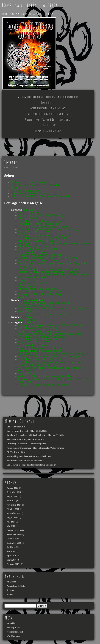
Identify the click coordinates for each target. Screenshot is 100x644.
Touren (27, 323)
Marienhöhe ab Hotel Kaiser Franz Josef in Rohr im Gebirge (48, 258)
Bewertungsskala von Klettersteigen (36, 306)
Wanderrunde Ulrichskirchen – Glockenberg (40, 255)
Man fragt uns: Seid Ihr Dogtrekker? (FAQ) (40, 294)
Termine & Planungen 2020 (48, 131)
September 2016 (14, 543)
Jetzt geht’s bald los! (28, 280)
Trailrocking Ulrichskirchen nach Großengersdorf (43, 238)
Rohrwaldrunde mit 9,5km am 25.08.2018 (39, 328)
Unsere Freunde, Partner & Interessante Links (48, 120)
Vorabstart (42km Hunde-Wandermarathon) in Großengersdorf (49, 272)
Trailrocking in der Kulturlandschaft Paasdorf (41, 359)
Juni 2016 (11, 547)
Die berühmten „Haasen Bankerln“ (36, 246)
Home (7, 168)
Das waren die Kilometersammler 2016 (38, 249)
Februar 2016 (13, 564)
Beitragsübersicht (48, 125)
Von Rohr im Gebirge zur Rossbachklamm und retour (45, 227)
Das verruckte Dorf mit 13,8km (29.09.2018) (41, 215)
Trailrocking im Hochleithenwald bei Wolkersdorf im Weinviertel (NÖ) (54, 309)
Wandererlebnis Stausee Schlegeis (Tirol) (39, 365)
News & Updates (48, 103)
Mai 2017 (11, 526)
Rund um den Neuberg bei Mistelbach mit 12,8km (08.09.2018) (50, 325)
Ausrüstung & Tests (34, 300)
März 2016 (12, 560)
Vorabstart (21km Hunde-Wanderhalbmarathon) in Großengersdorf (51, 356)
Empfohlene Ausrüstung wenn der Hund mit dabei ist (45, 292)
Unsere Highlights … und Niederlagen (48, 108)
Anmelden (11, 623)
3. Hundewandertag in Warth (33, 252)
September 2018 (14, 492)
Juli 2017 (11, 522)
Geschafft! (23, 297)
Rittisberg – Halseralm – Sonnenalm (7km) (40, 331)
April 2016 (12, 556)
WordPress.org (14, 636)
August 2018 (12, 496)
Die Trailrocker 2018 (29, 218)
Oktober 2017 (13, 509)
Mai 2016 (11, 551)
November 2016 (14, 534)
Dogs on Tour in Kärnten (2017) (34, 232)
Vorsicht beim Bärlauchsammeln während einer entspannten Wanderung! (54, 275)
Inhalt (16, 168)
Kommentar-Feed (15, 632)
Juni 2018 (11, 501)
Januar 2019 (12, 488)
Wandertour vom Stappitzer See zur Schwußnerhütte (44, 385)
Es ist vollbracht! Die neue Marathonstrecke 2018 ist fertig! (48, 230)
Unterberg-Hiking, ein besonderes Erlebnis (40, 261)
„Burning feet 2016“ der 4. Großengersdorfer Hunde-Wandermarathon (53, 354)
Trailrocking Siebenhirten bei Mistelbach (39, 224)
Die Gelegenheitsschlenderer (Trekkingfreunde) (35, 185)
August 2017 (12, 518)
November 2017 (14, 505)
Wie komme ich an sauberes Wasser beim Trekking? (44, 235)
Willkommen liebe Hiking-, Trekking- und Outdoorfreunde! (48, 97)
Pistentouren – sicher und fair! (33, 277)
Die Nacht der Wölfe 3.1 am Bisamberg (38, 241)
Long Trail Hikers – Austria (30, 5)
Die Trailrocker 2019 (29, 213)
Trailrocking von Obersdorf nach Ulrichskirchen (42, 221)
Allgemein (28, 210)
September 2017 (14, 513)
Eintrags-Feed (13, 628)
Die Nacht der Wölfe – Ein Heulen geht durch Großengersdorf (49, 269)
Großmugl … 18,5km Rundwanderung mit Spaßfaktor (45, 376)
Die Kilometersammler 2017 (32, 283)
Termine (27, 317)
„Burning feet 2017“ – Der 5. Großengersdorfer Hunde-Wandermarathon (54, 244)
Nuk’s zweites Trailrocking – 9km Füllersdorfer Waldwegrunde (50, 334)
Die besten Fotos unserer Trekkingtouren (48, 114)
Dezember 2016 (14, 530)
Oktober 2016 (13, 539)
